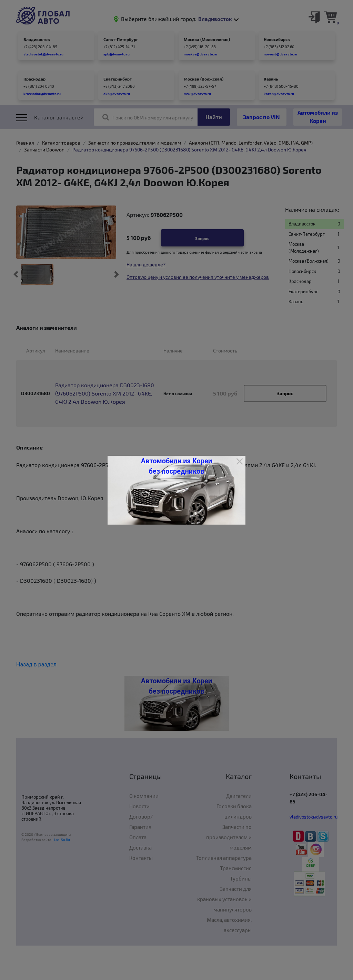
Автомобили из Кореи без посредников (176, 466)
